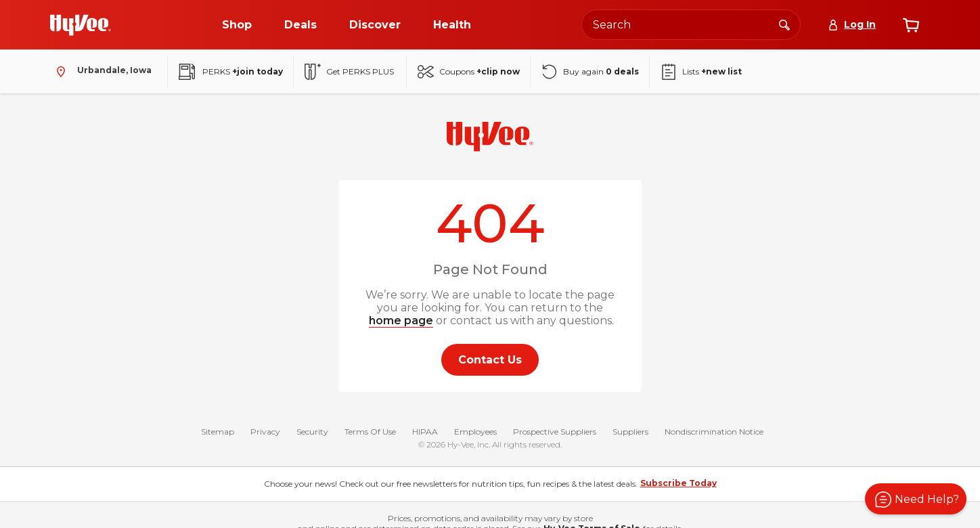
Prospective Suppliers (555, 433)
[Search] (784, 24)
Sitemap (218, 433)
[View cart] (911, 25)
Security (312, 433)
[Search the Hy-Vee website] (691, 25)
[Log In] (852, 25)
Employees (475, 433)
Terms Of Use (370, 433)
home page (401, 321)
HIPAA (425, 433)
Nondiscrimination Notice (714, 433)
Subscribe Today (678, 484)
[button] (916, 499)
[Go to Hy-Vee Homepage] (81, 25)
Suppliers (630, 433)
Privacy (265, 433)
